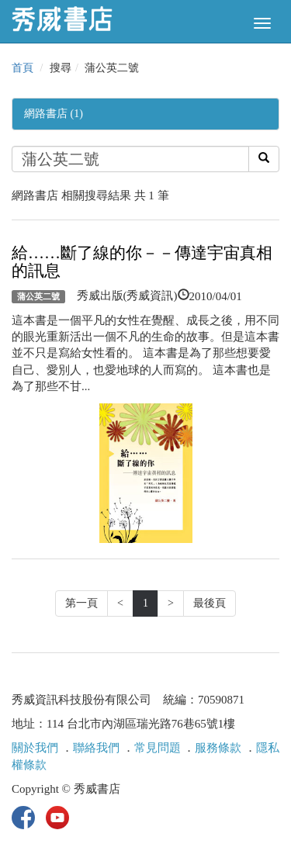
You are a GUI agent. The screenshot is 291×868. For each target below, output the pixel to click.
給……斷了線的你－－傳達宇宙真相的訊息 (142, 262)
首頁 (23, 68)
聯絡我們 (96, 748)
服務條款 (218, 748)
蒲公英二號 (38, 296)
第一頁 (81, 603)
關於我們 (35, 748)
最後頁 (210, 603)
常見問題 (158, 748)
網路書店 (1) (54, 114)
